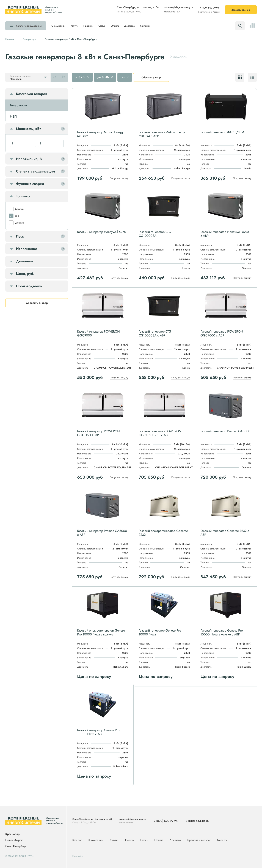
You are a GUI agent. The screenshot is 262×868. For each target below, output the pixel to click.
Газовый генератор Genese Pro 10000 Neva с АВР (98, 732)
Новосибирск (14, 840)
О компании (58, 26)
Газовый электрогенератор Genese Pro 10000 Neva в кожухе (101, 632)
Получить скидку (119, 178)
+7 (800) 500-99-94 (209, 8)
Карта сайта (78, 856)
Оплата (115, 26)
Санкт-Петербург (16, 846)
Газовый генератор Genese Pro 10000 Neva (160, 632)
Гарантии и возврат (199, 840)
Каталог (29, 26)
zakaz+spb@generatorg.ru (179, 7)
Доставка (129, 26)
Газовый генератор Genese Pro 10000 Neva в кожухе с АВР (222, 632)
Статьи (102, 26)
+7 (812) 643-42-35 (196, 821)
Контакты (145, 26)
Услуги (74, 26)
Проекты (88, 26)
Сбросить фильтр (151, 77)
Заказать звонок (241, 10)
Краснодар (12, 834)
